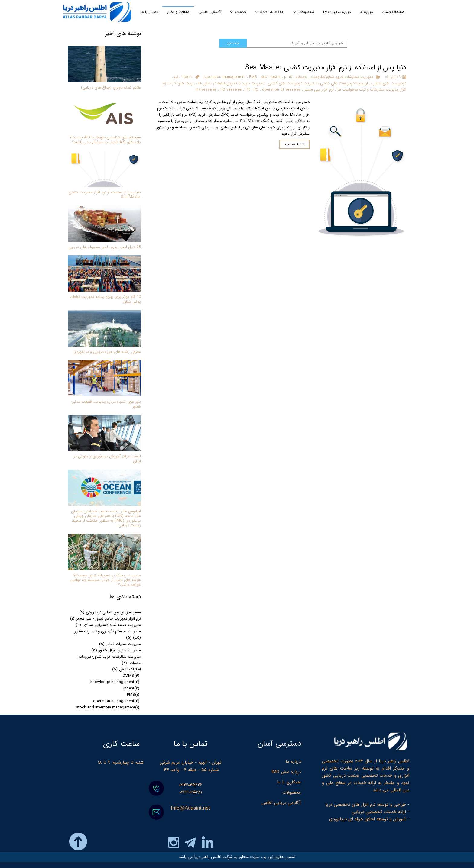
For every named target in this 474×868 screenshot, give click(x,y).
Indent (187, 77)
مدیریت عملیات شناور (120, 644)
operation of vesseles (281, 90)
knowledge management (115, 682)
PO (256, 90)
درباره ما (293, 762)
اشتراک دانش (127, 669)
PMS (253, 77)
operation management (225, 77)
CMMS (131, 676)
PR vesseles (206, 90)
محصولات (292, 792)
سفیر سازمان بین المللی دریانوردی (110, 612)
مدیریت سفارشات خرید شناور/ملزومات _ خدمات (334, 77)
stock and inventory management (108, 707)
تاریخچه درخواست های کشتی (345, 83)
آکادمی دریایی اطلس (281, 803)
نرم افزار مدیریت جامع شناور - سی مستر (106, 619)
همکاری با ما (289, 782)
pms (288, 77)
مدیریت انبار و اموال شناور (116, 650)
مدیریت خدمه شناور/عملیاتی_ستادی (108, 625)
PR (248, 90)
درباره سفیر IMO (286, 772)
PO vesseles (231, 90)
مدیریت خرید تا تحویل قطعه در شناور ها (231, 83)
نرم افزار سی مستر (319, 90)
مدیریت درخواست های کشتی (292, 83)
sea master (271, 77)
